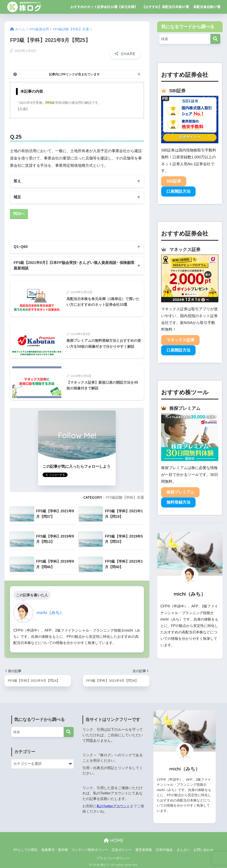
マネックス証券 (180, 340)
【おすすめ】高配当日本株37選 (165, 7)
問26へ (19, 211)
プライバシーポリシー (113, 857)
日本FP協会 (164, 848)
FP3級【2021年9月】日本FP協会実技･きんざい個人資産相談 (72, 264)
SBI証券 (174, 181)
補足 (17, 195)
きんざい (183, 848)
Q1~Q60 (21, 245)
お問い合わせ (204, 848)
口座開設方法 (178, 191)
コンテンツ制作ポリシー (90, 848)
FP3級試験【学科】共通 (125, 496)
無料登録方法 (178, 502)
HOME (114, 839)
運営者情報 (144, 848)
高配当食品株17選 (207, 7)
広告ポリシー (122, 848)
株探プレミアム (180, 492)
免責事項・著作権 (55, 848)
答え (17, 178)
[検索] (215, 39)
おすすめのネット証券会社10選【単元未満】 (104, 7)
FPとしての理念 (26, 848)
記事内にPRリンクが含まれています (74, 71)
